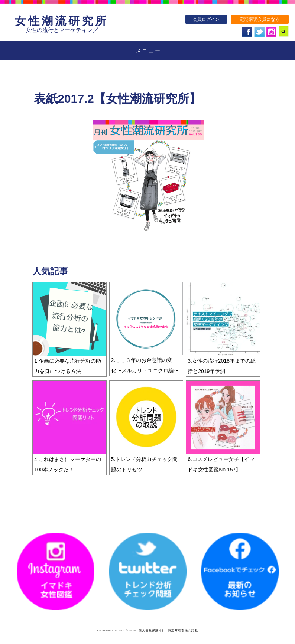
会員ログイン (206, 19)
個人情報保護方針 (152, 630)
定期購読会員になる (260, 19)
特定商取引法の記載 (183, 630)
